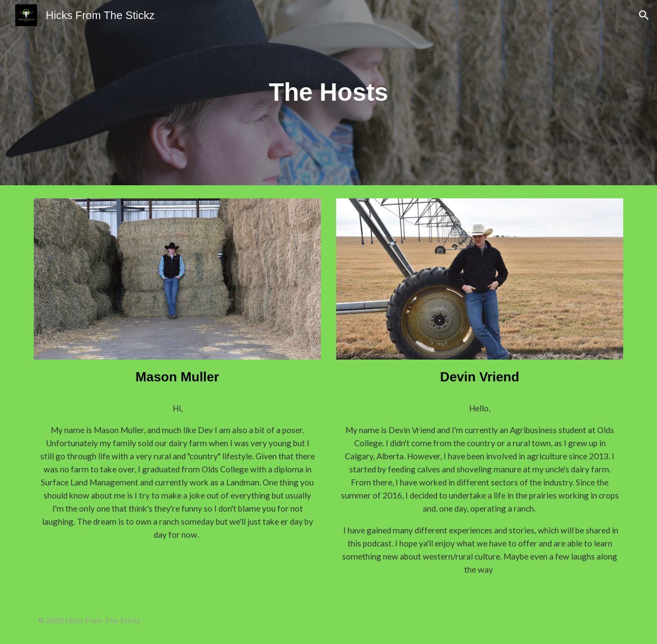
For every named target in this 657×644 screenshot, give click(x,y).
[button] (644, 15)
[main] (328, 93)
